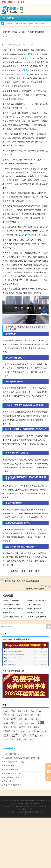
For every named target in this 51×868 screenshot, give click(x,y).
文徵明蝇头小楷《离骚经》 (36, 589)
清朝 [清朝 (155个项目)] (16, 731)
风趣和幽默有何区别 (12, 754)
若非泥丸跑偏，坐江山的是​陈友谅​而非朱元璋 (22, 581)
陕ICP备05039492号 (32, 803)
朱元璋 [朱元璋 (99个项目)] (13, 727)
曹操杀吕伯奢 (9, 766)
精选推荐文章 (46, 800)
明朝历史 (10, 24)
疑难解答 (22, 803)
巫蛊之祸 (7, 781)
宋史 (25, 70)
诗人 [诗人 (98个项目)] (12, 740)
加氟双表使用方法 (34, 605)
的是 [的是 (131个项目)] (44, 731)
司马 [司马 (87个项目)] (39, 715)
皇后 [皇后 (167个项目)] (6, 735)
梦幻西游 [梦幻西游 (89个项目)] (22, 727)
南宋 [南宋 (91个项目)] (26, 715)
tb (8, 45)
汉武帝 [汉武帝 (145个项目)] (7, 731)
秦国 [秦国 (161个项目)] (24, 736)
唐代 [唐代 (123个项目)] (6, 719)
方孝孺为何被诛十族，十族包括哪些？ (15, 617)
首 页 (4, 2)
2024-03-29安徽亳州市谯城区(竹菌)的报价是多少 (39, 617)
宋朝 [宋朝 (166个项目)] (14, 723)
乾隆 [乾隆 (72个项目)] (20, 711)
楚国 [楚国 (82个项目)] (29, 727)
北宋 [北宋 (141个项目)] (20, 715)
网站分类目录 (36, 800)
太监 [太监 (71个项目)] (26, 719)
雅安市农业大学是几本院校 (14, 762)
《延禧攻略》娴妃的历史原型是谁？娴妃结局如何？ (24, 758)
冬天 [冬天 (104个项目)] (32, 711)
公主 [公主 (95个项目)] (26, 711)
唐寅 (30, 54)
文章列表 (12, 2)
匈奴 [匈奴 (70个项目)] (13, 715)
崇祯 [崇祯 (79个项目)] (20, 723)
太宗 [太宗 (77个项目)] (20, 719)
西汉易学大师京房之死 (12, 785)
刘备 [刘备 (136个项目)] (39, 711)
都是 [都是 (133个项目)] (19, 739)
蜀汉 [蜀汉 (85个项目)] (42, 736)
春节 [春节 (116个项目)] (6, 727)
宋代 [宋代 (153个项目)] (6, 723)
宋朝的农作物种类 (34, 609)
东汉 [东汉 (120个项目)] (6, 711)
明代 (28, 235)
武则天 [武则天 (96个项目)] (36, 727)
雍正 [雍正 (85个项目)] (25, 740)
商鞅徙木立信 (8, 613)
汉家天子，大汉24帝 (35, 613)
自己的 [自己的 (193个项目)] (33, 735)
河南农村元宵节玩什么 (12, 773)
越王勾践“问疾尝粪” (11, 770)
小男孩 (26, 815)
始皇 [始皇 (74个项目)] (32, 719)
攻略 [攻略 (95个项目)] (32, 723)
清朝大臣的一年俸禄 (11, 601)
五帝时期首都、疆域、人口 (14, 777)
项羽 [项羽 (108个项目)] (32, 740)
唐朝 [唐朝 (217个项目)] (13, 719)
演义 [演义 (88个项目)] (22, 731)
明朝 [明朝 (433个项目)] (40, 723)
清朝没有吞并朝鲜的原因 (37, 601)
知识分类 (21, 2)
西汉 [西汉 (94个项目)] (5, 740)
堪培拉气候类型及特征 (12, 605)
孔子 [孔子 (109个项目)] (38, 719)
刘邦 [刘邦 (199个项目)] (6, 715)
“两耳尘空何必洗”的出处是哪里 (15, 609)
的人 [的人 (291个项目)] (36, 731)
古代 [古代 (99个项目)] (33, 715)
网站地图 (15, 803)
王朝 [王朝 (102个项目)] (29, 731)
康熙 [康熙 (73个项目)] (26, 723)
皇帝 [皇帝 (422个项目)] (15, 735)
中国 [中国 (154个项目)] (13, 711)
